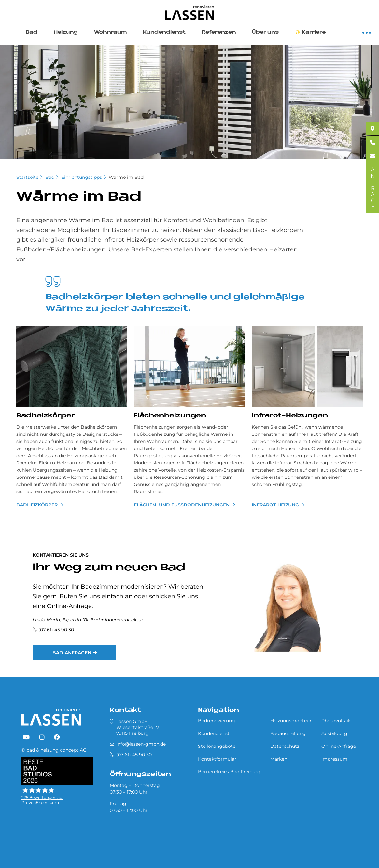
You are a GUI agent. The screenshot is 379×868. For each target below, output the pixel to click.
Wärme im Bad (126, 177)
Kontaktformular (217, 759)
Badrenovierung (217, 721)
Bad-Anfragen (72, 653)
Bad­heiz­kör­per (46, 416)
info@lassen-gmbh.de (141, 744)
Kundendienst (164, 32)
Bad (32, 32)
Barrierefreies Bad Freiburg (229, 772)
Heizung (66, 32)
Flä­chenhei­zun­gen (170, 416)
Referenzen (219, 32)
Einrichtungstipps (82, 177)
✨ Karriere (310, 32)
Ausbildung (334, 733)
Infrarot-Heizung (275, 505)
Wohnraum (110, 32)
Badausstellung (288, 733)
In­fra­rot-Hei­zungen (290, 416)
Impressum (334, 759)
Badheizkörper (37, 505)
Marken (279, 759)
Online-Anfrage (339, 746)
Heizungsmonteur (291, 721)
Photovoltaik (336, 721)
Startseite (27, 177)
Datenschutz (285, 746)
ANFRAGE (373, 188)
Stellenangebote (217, 746)
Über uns (265, 32)
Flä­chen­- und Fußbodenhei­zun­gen (182, 505)
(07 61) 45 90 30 (56, 630)
